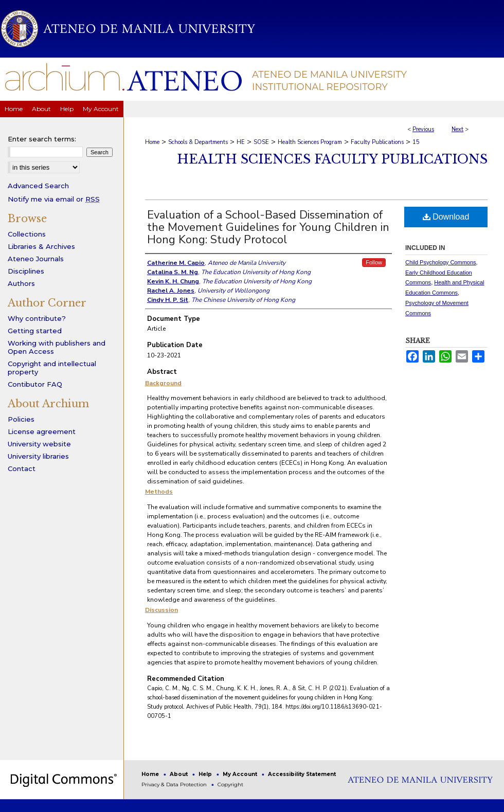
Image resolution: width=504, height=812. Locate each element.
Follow (374, 262)
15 (416, 142)
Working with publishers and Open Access (57, 347)
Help (206, 774)
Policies (21, 419)
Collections (27, 234)
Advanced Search (38, 186)
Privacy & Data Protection (175, 784)
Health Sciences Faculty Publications (332, 159)
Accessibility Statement (302, 774)
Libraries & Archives (41, 246)
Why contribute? (37, 318)
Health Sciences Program (310, 142)
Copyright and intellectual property (52, 368)
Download (446, 217)
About (179, 774)
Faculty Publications (377, 142)
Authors (21, 283)
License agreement (42, 431)
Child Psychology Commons (441, 262)
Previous (423, 129)
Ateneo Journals (36, 259)
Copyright (230, 784)
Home (152, 142)
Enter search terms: (42, 139)
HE (241, 142)
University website (39, 444)
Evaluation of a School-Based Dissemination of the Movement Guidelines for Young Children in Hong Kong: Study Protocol (268, 227)
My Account (241, 774)
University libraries (38, 456)
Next (457, 129)
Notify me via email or (54, 199)
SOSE (261, 142)
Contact (22, 468)
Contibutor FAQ (35, 384)
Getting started (35, 331)
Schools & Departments (198, 142)
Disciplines (26, 271)
